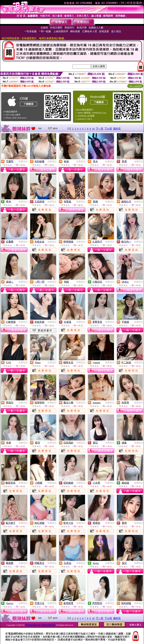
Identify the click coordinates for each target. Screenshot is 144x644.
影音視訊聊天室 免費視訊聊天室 (40, 625)
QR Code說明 (135, 86)
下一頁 (99, 129)
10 (93, 129)
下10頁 (108, 129)
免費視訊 (23, 161)
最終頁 (117, 129)
